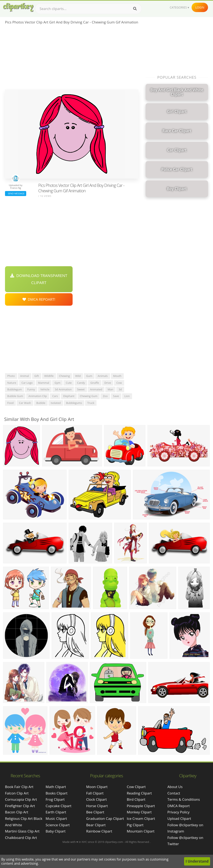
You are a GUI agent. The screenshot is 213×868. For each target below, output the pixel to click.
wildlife (49, 376)
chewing (64, 376)
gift (37, 376)
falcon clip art (17, 793)
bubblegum (15, 389)
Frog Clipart (55, 799)
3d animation (63, 389)
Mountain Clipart (141, 831)
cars (55, 396)
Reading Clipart (139, 793)
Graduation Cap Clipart (105, 818)
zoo (105, 396)
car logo (27, 383)
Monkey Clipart (139, 812)
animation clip (38, 396)
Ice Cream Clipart (141, 818)
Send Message (16, 193)
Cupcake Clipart (58, 806)
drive (108, 383)
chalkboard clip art (21, 838)
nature (12, 383)
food (10, 403)
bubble (41, 403)
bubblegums (74, 403)
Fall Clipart (95, 793)
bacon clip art (17, 812)
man (110, 389)
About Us (175, 787)
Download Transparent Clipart (39, 279)
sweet (81, 389)
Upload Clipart (179, 818)
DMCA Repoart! (39, 299)
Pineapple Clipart (141, 806)
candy (81, 383)
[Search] (135, 9)
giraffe (95, 383)
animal (25, 376)
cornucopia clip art (21, 799)
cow (119, 383)
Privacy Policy (178, 812)
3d (120, 389)
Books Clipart (56, 793)
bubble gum (15, 396)
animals (103, 376)
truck (91, 403)
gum (89, 376)
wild (78, 376)
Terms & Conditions (184, 799)
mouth (117, 376)
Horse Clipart (97, 806)
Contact (174, 793)
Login (200, 7)
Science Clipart (58, 825)
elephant (69, 396)
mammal (44, 383)
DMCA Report (179, 806)
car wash (25, 403)
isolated (56, 403)
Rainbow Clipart (99, 831)
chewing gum (89, 396)
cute (69, 383)
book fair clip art (19, 787)
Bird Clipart (136, 799)
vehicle (45, 389)
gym (57, 383)
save (116, 396)
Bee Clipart (95, 812)
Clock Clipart (96, 799)
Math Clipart (56, 787)
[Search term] (88, 9)
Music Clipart (56, 818)
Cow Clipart (136, 787)
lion (127, 396)
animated (96, 389)
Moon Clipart (97, 787)
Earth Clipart (56, 812)
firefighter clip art (20, 806)
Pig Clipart (135, 825)
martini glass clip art (22, 831)
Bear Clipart (96, 825)
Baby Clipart (56, 831)
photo (11, 376)
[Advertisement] (72, 58)
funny (31, 389)
